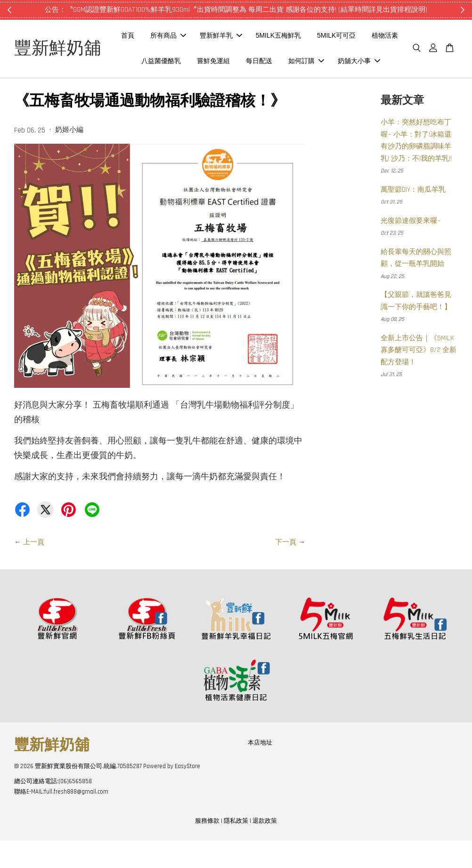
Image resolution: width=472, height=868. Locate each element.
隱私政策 (236, 849)
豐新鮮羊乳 (255, 37)
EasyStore (187, 794)
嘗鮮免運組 (276, 62)
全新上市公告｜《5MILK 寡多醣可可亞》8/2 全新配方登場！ (419, 377)
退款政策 (265, 849)
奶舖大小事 (274, 87)
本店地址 (260, 770)
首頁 (162, 37)
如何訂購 (368, 62)
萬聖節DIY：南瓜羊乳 (413, 217)
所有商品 (202, 37)
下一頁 (286, 569)
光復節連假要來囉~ (411, 248)
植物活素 (174, 62)
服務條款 (207, 849)
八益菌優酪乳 (223, 62)
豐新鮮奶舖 (71, 62)
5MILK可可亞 (370, 37)
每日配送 (321, 62)
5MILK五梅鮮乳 (312, 37)
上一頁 (34, 569)
